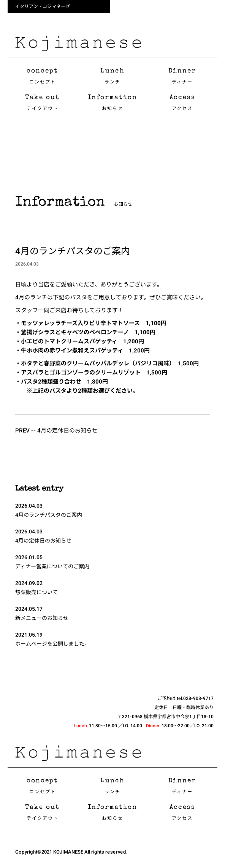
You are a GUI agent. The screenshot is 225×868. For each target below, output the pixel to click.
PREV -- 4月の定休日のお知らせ (56, 431)
